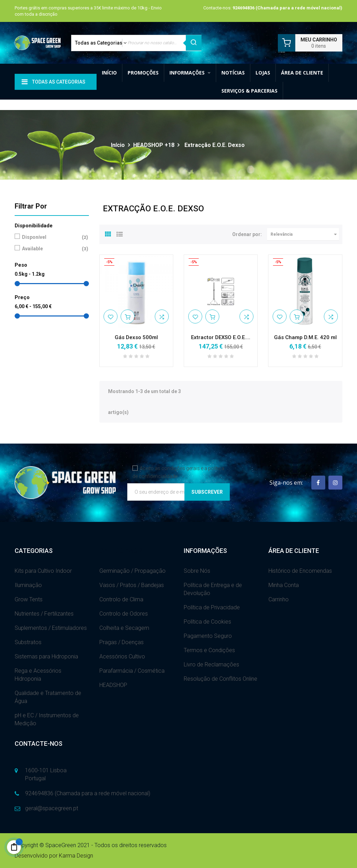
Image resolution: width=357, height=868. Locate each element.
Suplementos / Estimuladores (51, 628)
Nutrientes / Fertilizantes (44, 614)
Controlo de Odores (124, 614)
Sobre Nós (197, 571)
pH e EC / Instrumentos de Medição (47, 719)
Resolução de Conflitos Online (221, 679)
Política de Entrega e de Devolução (213, 589)
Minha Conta (284, 585)
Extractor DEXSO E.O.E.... (221, 337)
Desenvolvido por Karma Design (54, 856)
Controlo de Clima (121, 599)
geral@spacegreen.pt (52, 808)
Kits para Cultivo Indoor (43, 571)
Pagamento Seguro (208, 636)
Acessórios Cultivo (122, 656)
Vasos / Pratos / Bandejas (132, 585)
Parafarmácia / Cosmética (132, 671)
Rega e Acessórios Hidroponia (38, 675)
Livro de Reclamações (211, 664)
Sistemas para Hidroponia (46, 656)
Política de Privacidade (212, 607)
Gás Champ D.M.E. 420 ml (305, 337)
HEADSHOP (113, 685)
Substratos (28, 642)
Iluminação (28, 585)
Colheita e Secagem (124, 628)
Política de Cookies (207, 622)
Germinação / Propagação (132, 571)
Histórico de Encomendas (300, 571)
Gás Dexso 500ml (136, 337)
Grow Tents (29, 599)
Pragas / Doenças (121, 642)
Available (50, 249)
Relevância (305, 234)
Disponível (50, 237)
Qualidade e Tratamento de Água (48, 697)
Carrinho (279, 599)
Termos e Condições (209, 650)
